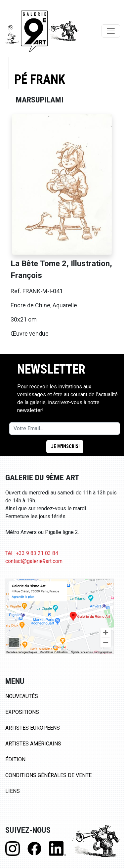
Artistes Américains (33, 744)
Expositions (22, 712)
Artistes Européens (33, 728)
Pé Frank (40, 79)
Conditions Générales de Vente (48, 775)
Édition (15, 759)
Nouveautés (22, 696)
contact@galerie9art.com (34, 561)
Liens (13, 791)
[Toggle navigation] (111, 31)
